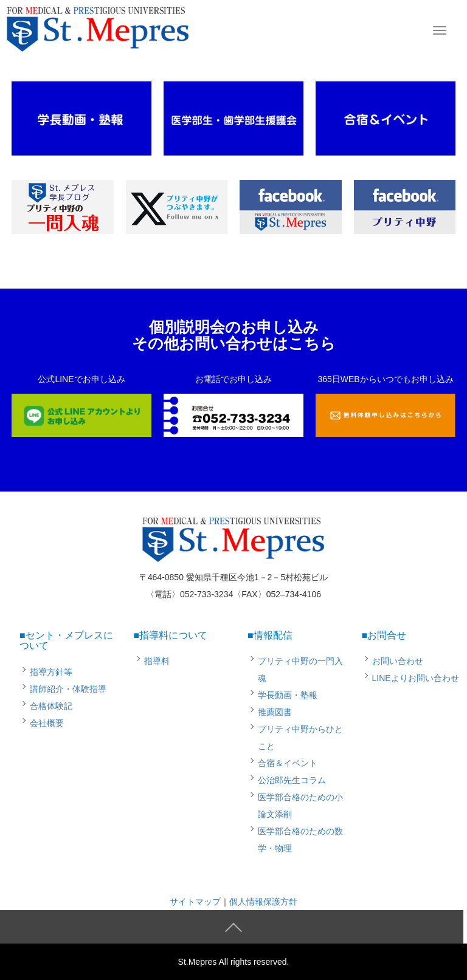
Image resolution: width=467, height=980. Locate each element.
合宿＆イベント (288, 763)
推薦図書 (275, 712)
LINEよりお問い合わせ (416, 678)
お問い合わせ (398, 661)
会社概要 (47, 723)
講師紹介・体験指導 (68, 689)
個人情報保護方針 (263, 902)
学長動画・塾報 (288, 695)
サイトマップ (195, 902)
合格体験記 (51, 706)
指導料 (157, 661)
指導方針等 (51, 672)
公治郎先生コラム (292, 780)
